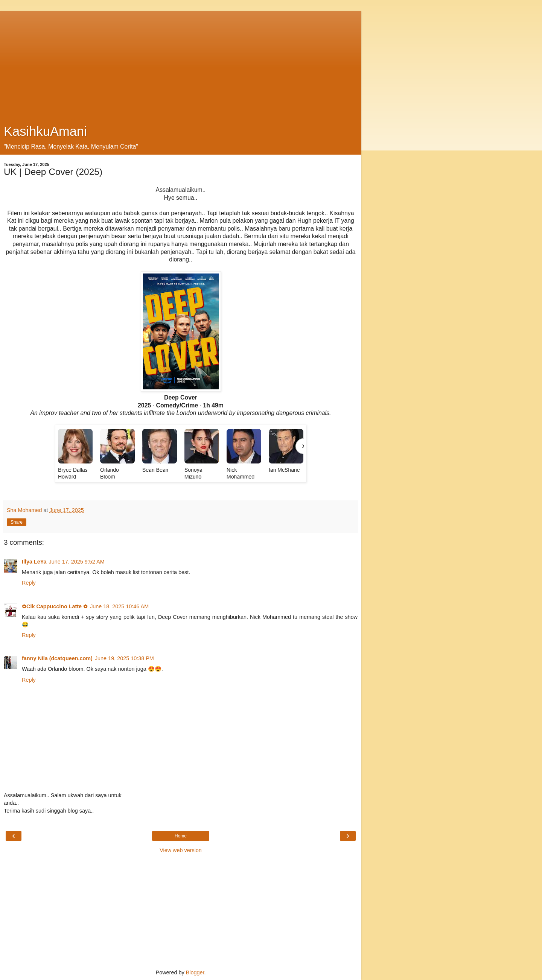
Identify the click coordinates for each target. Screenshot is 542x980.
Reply (29, 583)
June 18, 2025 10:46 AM (119, 606)
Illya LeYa (34, 562)
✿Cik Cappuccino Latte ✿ (55, 606)
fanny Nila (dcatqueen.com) (57, 658)
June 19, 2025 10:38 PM (124, 658)
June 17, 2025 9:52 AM (77, 562)
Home (181, 836)
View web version (181, 850)
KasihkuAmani (45, 131)
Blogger (195, 972)
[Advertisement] (181, 64)
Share (17, 522)
